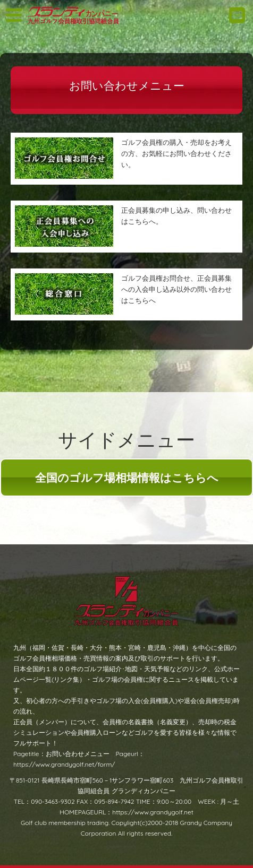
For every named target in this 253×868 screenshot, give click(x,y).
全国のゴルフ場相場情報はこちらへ (127, 478)
